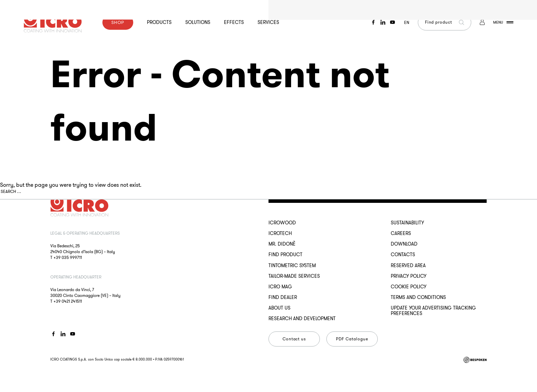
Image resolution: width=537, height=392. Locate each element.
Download (404, 244)
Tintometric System (292, 265)
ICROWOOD (282, 223)
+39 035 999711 (68, 257)
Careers (401, 233)
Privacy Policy (409, 276)
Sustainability (407, 223)
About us (279, 308)
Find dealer (283, 297)
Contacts (403, 254)
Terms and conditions (418, 297)
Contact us (294, 339)
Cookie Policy (409, 287)
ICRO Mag (280, 287)
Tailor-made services (294, 276)
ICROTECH (280, 233)
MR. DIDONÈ (282, 244)
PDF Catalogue (352, 339)
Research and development (302, 318)
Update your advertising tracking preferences (433, 311)
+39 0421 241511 (68, 301)
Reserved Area (408, 265)
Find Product (285, 254)
